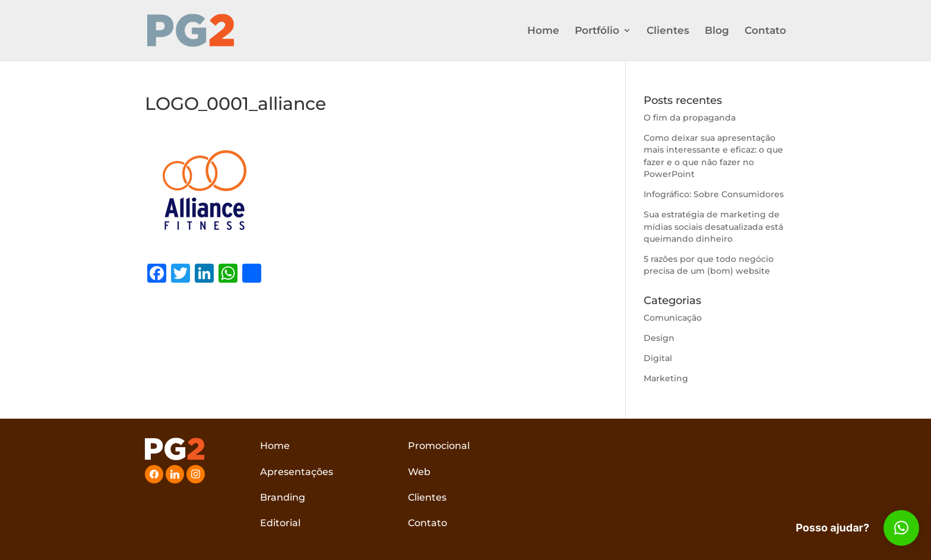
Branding (283, 497)
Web (419, 472)
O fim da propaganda (690, 118)
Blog (717, 31)
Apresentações (297, 472)
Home (543, 31)
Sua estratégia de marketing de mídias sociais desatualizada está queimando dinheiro (713, 227)
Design (659, 338)
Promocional (439, 446)
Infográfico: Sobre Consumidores (714, 194)
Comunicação (673, 318)
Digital (658, 358)
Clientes (668, 31)
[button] (901, 528)
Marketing (666, 378)
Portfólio (597, 31)
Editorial (280, 523)
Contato (765, 31)
